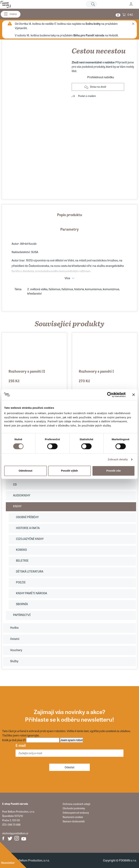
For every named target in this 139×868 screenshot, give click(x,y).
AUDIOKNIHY (22, 495)
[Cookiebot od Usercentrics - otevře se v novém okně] (110, 395)
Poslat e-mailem (87, 96)
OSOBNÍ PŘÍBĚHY (27, 517)
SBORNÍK (22, 604)
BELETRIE (22, 560)
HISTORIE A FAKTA (28, 528)
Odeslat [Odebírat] (69, 767)
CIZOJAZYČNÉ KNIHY (30, 539)
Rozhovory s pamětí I (96, 371)
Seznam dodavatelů (74, 821)
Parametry (69, 229)
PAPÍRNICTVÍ (22, 615)
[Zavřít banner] (134, 395)
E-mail (21, 745)
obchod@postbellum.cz (15, 833)
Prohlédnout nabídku (101, 77)
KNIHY (17, 506)
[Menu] (11, 14)
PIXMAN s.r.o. (128, 860)
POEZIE (21, 582)
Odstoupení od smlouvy (76, 813)
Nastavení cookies (73, 817)
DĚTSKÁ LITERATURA (30, 571)
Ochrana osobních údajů (76, 804)
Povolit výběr (69, 471)
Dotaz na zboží (98, 87)
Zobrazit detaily (118, 460)
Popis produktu (70, 215)
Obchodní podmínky (74, 808)
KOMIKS (21, 550)
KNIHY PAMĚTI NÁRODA (31, 593)
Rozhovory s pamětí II (27, 371)
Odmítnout (26, 471)
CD (15, 484)
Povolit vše (114, 471)
